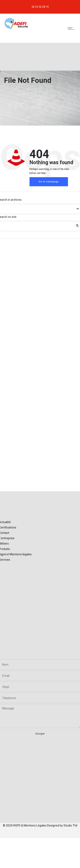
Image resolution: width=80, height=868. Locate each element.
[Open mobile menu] (72, 28)
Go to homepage (49, 182)
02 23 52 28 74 (40, 7)
